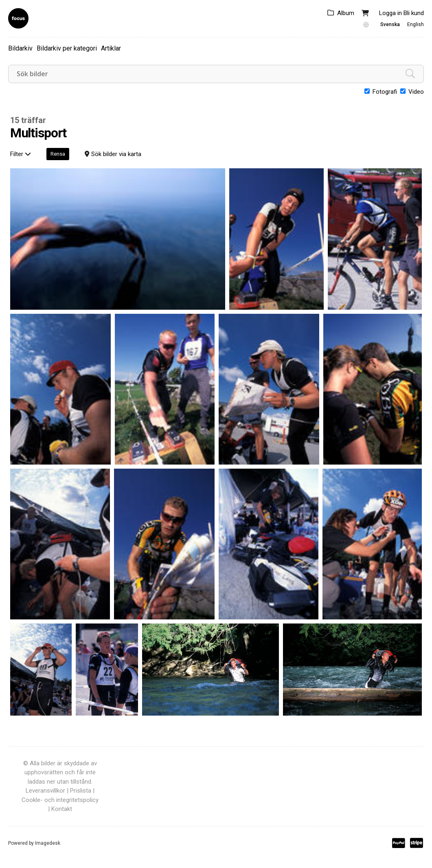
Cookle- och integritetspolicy (60, 800)
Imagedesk (48, 843)
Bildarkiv (20, 48)
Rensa (58, 154)
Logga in (390, 13)
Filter (21, 154)
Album (346, 13)
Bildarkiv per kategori (67, 48)
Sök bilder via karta (116, 154)
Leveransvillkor (45, 791)
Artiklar (111, 48)
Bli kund (414, 13)
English (416, 24)
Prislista (81, 791)
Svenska (390, 24)
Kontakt (62, 809)
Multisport (38, 133)
